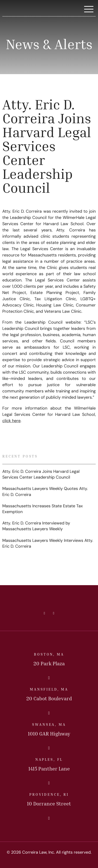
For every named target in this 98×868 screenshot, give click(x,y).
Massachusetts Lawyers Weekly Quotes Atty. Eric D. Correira (45, 492)
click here (11, 421)
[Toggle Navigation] (89, 9)
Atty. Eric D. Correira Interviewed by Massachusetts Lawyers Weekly (36, 526)
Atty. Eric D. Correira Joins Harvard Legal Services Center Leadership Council (41, 475)
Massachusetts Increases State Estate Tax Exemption (43, 509)
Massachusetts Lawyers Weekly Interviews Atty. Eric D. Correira (48, 544)
